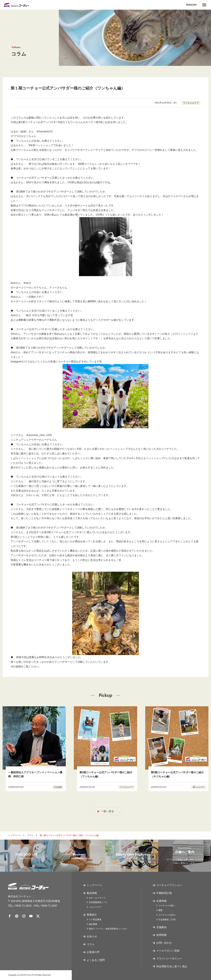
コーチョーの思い (167, 906)
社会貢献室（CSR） (168, 920)
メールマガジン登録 (168, 951)
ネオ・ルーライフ (97, 898)
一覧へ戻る (106, 811)
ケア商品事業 (95, 920)
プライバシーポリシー (169, 959)
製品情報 (92, 893)
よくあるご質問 (96, 960)
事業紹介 (92, 915)
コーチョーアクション (169, 885)
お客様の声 (93, 952)
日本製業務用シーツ (98, 902)
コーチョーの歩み (167, 915)
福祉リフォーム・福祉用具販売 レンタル (108, 929)
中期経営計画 (164, 893)
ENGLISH (191, 5)
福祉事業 (93, 924)
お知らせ (92, 936)
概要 (161, 910)
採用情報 (161, 935)
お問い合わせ (164, 943)
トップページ (14, 835)
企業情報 (161, 901)
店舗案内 (161, 927)
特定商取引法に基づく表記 (172, 966)
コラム (30, 835)
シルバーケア (95, 907)
